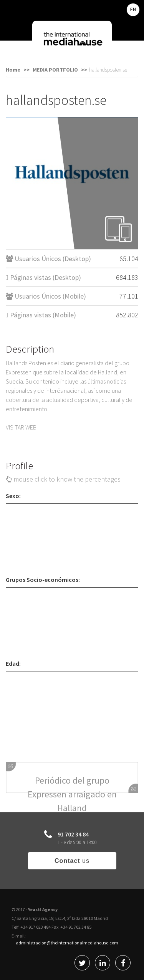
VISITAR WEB (21, 427)
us (72, 861)
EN (133, 9)
